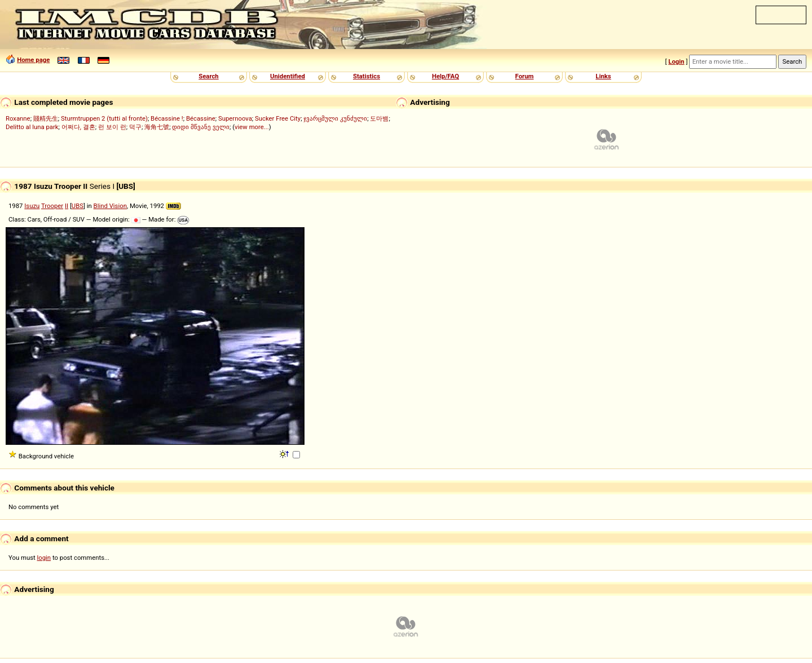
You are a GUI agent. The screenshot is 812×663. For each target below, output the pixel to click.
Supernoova (235, 118)
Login (676, 61)
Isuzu (32, 206)
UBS (78, 206)
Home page (33, 60)
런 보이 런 (112, 127)
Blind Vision (110, 206)
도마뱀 (379, 118)
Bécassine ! (167, 118)
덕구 (135, 127)
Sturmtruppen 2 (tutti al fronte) (104, 118)
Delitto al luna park (32, 127)
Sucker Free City (278, 118)
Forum (525, 76)
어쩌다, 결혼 (78, 127)
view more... (252, 127)
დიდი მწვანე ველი (201, 127)
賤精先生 (46, 118)
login (44, 558)
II (67, 206)
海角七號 (157, 127)
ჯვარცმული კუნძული (335, 118)
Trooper (52, 206)
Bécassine (201, 118)
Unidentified (288, 76)
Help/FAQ (445, 76)
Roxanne (18, 118)
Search (208, 76)
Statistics (367, 76)
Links (603, 76)
